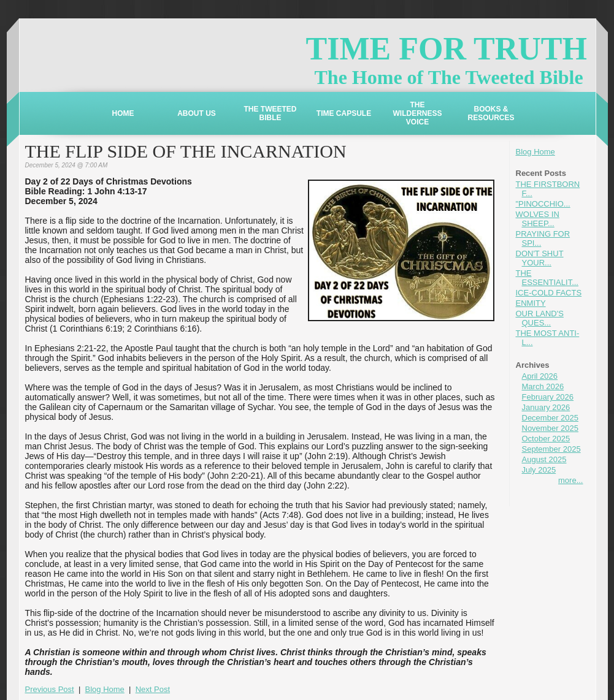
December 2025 (551, 418)
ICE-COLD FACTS (549, 293)
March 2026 (543, 386)
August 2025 (544, 459)
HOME (123, 113)
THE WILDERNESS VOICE (417, 113)
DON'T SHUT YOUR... (540, 258)
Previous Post (50, 689)
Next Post (153, 689)
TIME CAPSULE (344, 113)
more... (570, 480)
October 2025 (546, 439)
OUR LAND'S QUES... (540, 318)
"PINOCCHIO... (543, 204)
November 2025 (551, 428)
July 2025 (539, 470)
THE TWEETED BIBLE (271, 113)
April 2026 (540, 376)
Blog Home (535, 152)
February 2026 (548, 397)
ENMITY (531, 303)
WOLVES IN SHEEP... (538, 219)
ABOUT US (197, 113)
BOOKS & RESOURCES (491, 113)
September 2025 (551, 449)
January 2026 (546, 407)
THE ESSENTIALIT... (547, 278)
